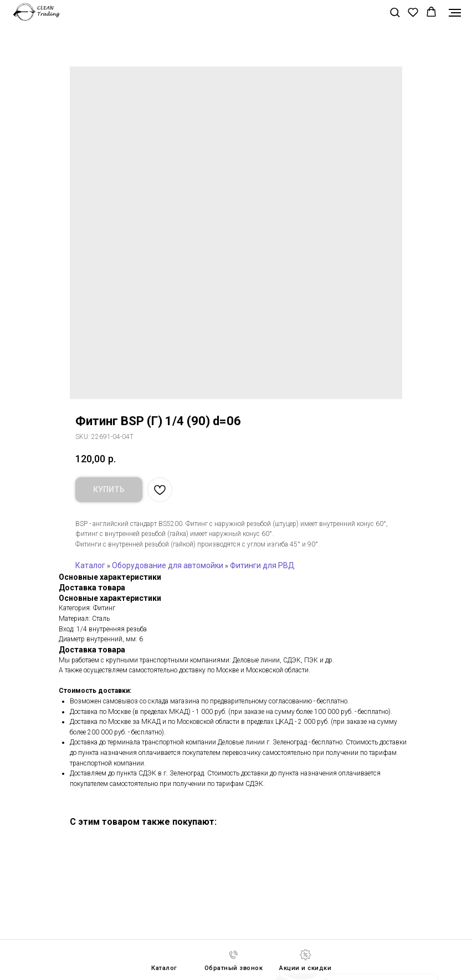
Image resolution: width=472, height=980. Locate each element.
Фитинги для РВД (262, 565)
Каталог (90, 565)
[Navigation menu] (455, 13)
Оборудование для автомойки (168, 565)
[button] (395, 12)
